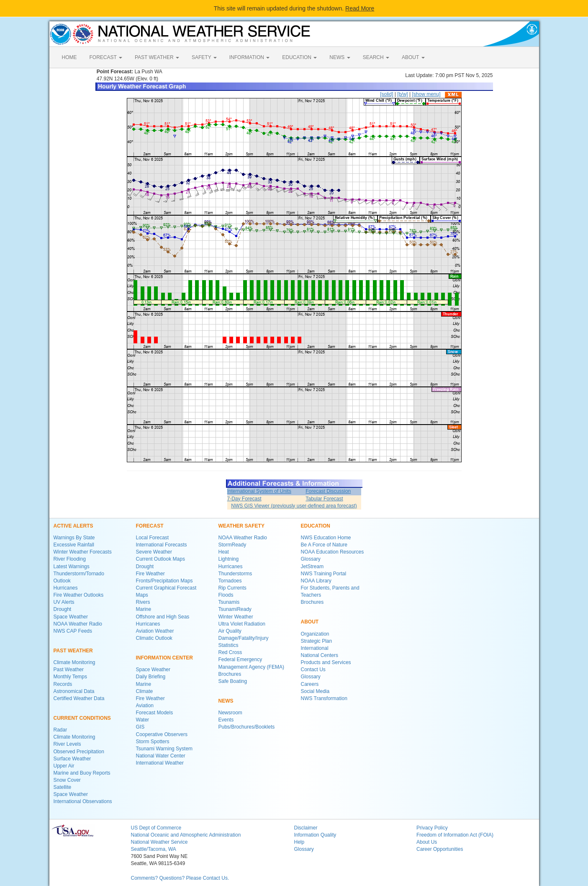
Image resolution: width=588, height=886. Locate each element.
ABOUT (413, 57)
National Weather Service (159, 842)
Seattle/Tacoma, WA (154, 849)
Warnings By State (74, 538)
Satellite (63, 787)
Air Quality (230, 631)
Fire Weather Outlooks (79, 595)
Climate (145, 691)
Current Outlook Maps (160, 559)
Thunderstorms (235, 574)
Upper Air (64, 766)
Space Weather (71, 617)
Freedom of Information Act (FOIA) (455, 835)
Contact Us (313, 670)
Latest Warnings (72, 567)
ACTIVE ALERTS (73, 526)
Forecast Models (155, 713)
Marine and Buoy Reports (82, 773)
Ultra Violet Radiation (242, 624)
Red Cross (230, 652)
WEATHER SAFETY (241, 526)
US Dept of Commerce (156, 828)
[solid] (386, 94)
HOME (69, 57)
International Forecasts (162, 545)
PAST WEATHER (157, 57)
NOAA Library (316, 581)
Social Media (315, 691)
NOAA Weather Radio (78, 624)
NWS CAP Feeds (73, 631)
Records (63, 684)
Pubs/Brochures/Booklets (247, 727)
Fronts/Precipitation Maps (164, 581)
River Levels (67, 744)
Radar (60, 730)
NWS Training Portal (324, 574)
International (315, 648)
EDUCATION (299, 57)
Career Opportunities (440, 849)
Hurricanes (66, 588)
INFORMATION (249, 57)
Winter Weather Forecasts (83, 552)
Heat (224, 552)
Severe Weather (154, 552)
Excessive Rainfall (74, 545)
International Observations (83, 801)
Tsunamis (229, 602)
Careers (310, 684)
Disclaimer (306, 828)
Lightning (229, 559)
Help (299, 842)
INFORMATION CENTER (164, 658)
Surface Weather (72, 759)
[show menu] (426, 94)
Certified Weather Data (79, 698)
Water (143, 720)
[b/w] (402, 94)
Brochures (230, 674)
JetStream (312, 567)
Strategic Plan (317, 641)
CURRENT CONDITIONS (82, 718)
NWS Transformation (324, 698)
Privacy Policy (432, 828)
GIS (140, 727)
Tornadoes (230, 581)
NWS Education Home (326, 538)
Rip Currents (232, 588)
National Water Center (161, 756)
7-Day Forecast (244, 499)
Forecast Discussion (328, 491)
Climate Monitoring (74, 662)
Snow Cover (67, 780)
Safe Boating (233, 681)
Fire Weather (150, 574)
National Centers (320, 655)
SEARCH (376, 57)
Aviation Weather (155, 631)
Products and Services (326, 662)
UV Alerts (64, 602)
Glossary (311, 559)
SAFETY (204, 57)
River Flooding (70, 559)
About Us (427, 842)
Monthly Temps (70, 677)
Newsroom (230, 713)
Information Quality (315, 835)
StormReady (232, 545)
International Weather (160, 763)
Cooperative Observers (162, 734)
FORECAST (106, 57)
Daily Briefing (151, 677)
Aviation (145, 706)
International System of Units (259, 491)
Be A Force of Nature (324, 545)
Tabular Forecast (324, 499)
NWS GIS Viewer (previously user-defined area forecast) (294, 506)
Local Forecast (153, 538)
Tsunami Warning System (164, 749)
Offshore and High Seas (163, 617)
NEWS (340, 57)
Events (226, 720)
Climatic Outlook (154, 638)
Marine (144, 609)
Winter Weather (236, 617)
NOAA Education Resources (333, 552)
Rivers (143, 602)
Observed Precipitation (79, 752)
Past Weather (69, 670)
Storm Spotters (153, 742)
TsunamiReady (235, 609)
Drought (63, 609)
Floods (226, 595)
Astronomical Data (74, 691)
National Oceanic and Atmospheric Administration (186, 835)
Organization (315, 634)
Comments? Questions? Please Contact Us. (180, 878)
